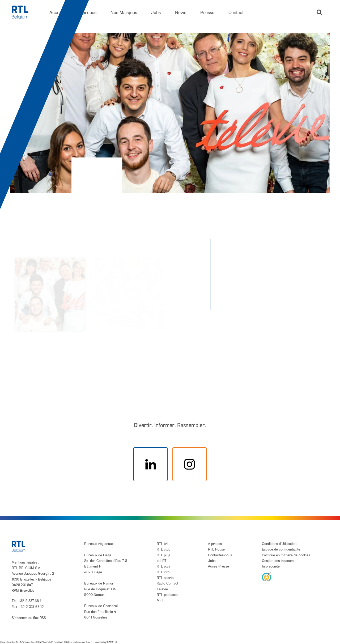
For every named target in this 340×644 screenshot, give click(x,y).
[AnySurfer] (267, 577)
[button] (319, 12)
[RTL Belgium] (24, 13)
